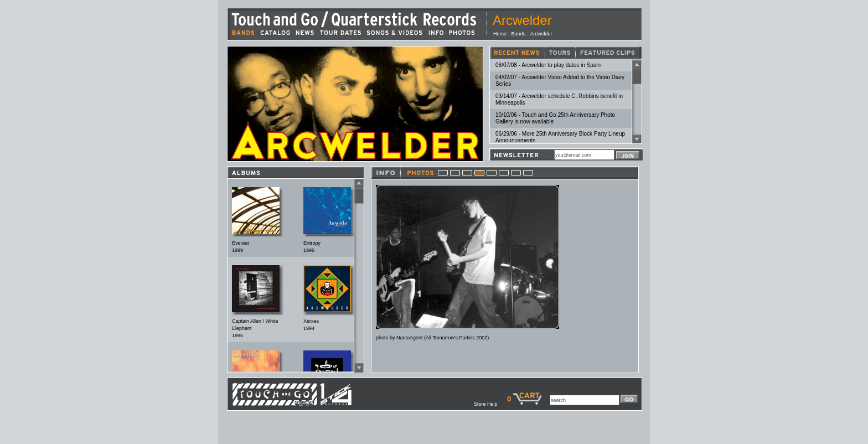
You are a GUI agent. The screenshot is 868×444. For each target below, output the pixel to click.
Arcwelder (541, 34)
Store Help (490, 404)
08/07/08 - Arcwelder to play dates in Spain (548, 65)
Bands (519, 34)
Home (500, 34)
